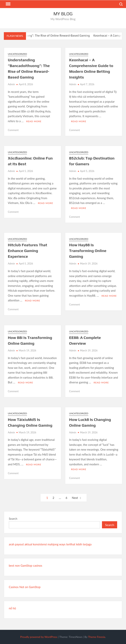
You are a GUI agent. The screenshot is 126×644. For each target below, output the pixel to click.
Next (75, 498)
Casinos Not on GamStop (25, 587)
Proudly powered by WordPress (39, 637)
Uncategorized (18, 54)
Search (13, 519)
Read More (34, 121)
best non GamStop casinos (26, 565)
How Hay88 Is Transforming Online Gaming (88, 251)
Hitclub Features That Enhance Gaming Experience (28, 251)
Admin (11, 84)
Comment (13, 130)
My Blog (63, 14)
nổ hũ (12, 608)
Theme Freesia (97, 637)
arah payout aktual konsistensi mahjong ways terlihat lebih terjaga (50, 544)
